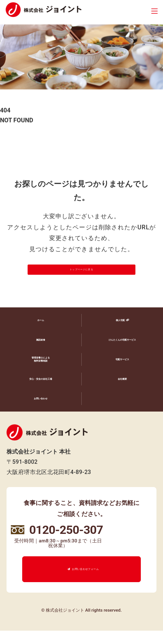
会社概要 (122, 392)
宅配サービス (122, 373)
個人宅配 (119, 333)
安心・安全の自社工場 (41, 392)
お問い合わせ (41, 412)
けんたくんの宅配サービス (122, 353)
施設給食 (41, 353)
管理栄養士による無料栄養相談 (41, 373)
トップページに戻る (81, 276)
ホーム (41, 333)
